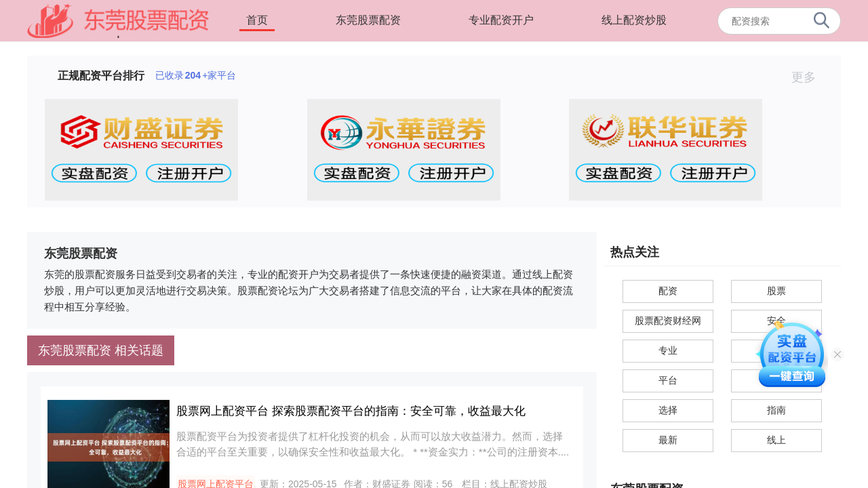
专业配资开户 (501, 20)
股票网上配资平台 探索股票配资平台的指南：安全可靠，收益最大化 (351, 411)
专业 (668, 350)
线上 (776, 440)
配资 (668, 291)
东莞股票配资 (368, 20)
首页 (257, 20)
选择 (668, 410)
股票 (776, 291)
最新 (668, 440)
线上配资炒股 (634, 20)
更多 (809, 77)
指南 (776, 410)
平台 (668, 380)
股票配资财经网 (668, 321)
